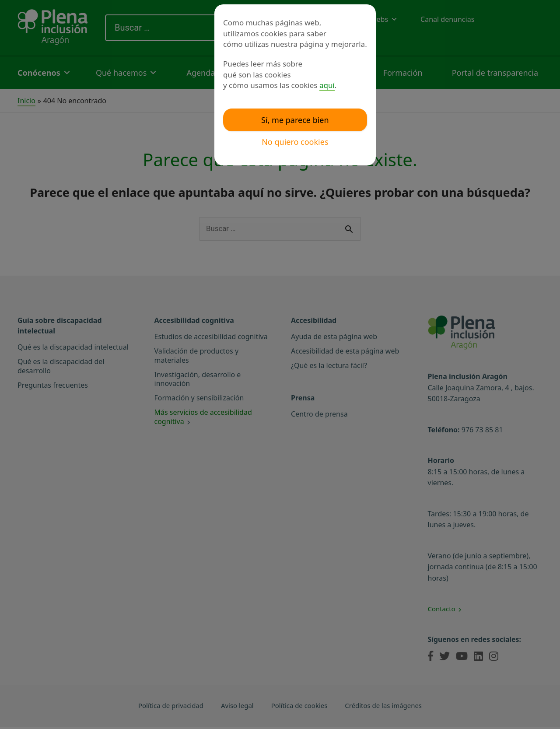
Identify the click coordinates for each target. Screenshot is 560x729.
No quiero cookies (295, 142)
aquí (327, 85)
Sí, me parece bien (295, 120)
